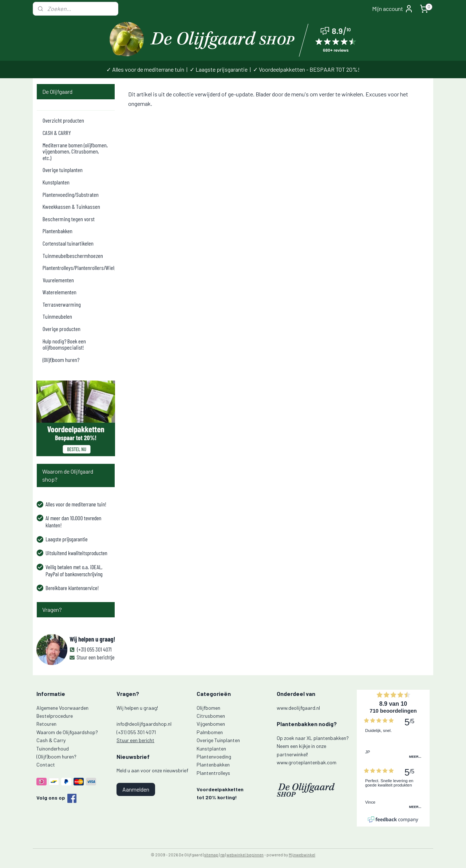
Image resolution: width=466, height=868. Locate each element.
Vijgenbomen (211, 724)
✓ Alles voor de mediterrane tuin (145, 69)
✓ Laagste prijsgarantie (219, 69)
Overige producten (62, 329)
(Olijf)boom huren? (61, 360)
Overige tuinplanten (63, 170)
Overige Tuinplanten (218, 740)
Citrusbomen (211, 716)
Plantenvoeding (214, 756)
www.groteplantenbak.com (307, 762)
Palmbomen (210, 732)
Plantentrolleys (213, 773)
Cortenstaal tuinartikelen (68, 243)
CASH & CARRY (57, 133)
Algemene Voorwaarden (62, 708)
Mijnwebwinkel (302, 855)
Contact (46, 765)
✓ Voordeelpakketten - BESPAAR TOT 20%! (306, 69)
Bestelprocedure (55, 716)
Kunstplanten (56, 182)
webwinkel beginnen (245, 855)
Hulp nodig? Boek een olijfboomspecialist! (64, 344)
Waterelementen (60, 292)
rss (222, 855)
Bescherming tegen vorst (69, 219)
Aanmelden (136, 789)
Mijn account (393, 9)
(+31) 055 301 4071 (136, 732)
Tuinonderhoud (53, 748)
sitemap (211, 855)
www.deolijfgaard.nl (298, 708)
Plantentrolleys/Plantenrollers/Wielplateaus (79, 268)
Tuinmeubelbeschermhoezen (73, 256)
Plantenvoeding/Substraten (71, 194)
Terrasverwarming (62, 304)
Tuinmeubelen (57, 316)
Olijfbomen (208, 708)
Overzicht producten (63, 120)
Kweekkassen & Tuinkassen (71, 206)
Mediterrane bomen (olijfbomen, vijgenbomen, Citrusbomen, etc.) (75, 151)
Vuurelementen (58, 280)
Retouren (46, 724)
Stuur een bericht (135, 740)
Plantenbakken (58, 231)
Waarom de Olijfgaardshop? (67, 732)
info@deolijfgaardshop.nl (144, 724)
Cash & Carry (51, 740)
